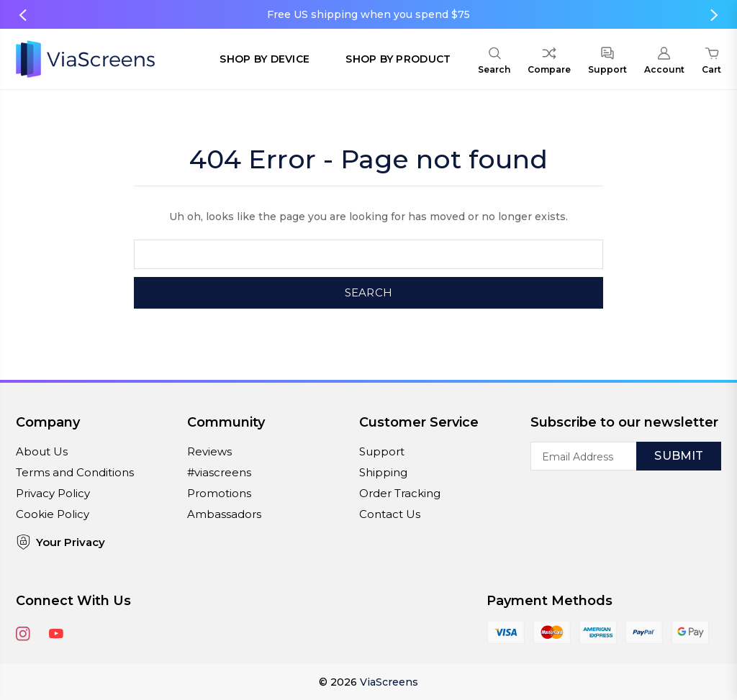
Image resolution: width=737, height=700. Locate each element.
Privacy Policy (53, 493)
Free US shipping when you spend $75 (368, 14)
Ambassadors (224, 514)
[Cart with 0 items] (711, 63)
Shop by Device (264, 59)
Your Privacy (60, 542)
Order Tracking (400, 493)
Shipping (383, 472)
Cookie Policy (53, 514)
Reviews (209, 451)
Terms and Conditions (75, 472)
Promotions (219, 493)
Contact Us (390, 514)
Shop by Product (398, 59)
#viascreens (219, 472)
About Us (42, 451)
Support (382, 451)
